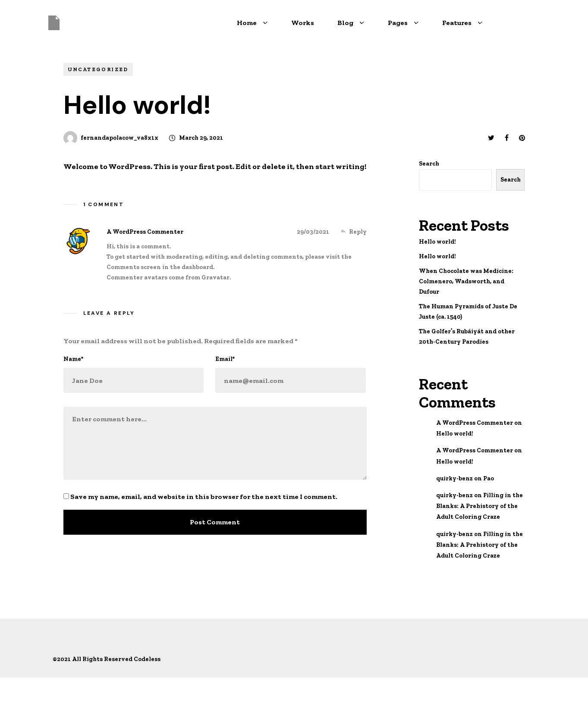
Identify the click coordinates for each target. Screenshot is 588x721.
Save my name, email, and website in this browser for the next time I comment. (204, 497)
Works (303, 23)
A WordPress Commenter (145, 232)
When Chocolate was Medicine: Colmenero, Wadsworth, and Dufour (466, 281)
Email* (225, 359)
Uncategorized (98, 69)
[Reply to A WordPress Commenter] (354, 232)
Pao (489, 478)
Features (462, 23)
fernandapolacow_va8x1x (119, 138)
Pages (403, 23)
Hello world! (437, 242)
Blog (351, 23)
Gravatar (215, 277)
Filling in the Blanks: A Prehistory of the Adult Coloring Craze (480, 506)
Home (252, 23)
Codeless (147, 659)
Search (429, 164)
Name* (73, 359)
